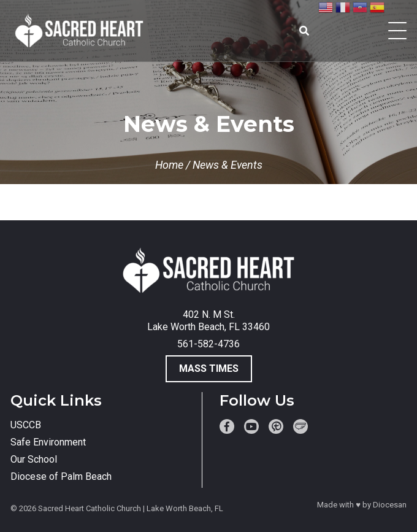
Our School (34, 459)
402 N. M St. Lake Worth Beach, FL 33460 (208, 321)
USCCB (26, 425)
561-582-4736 (208, 344)
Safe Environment (48, 442)
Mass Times (209, 368)
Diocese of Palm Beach (61, 476)
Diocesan (390, 505)
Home (169, 165)
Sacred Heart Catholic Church (90, 508)
